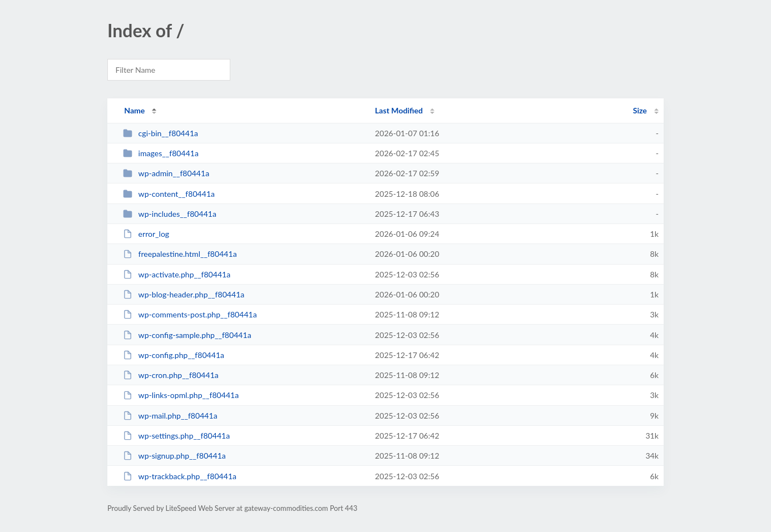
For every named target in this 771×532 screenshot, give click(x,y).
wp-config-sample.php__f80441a (187, 335)
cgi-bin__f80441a (160, 133)
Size (640, 110)
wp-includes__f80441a (170, 214)
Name (134, 110)
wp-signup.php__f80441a (174, 456)
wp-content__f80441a (169, 194)
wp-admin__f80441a (166, 173)
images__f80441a (161, 153)
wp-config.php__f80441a (174, 355)
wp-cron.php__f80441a (171, 375)
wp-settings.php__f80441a (176, 436)
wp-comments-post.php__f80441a (190, 314)
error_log (146, 234)
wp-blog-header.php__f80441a (184, 294)
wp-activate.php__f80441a (177, 274)
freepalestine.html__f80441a (180, 254)
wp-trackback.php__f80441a (180, 476)
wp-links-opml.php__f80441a (181, 395)
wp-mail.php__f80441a (170, 416)
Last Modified (399, 110)
